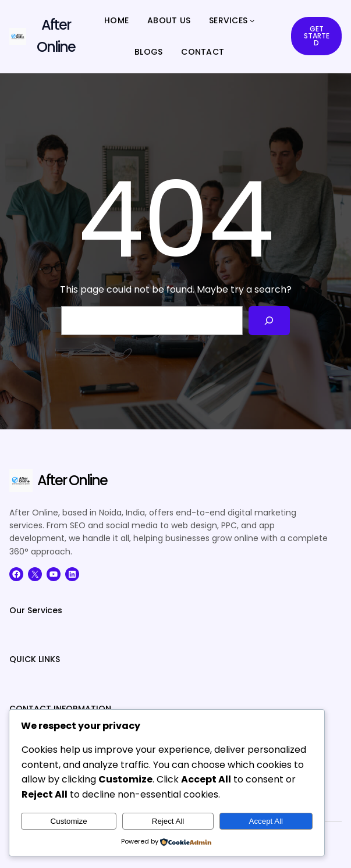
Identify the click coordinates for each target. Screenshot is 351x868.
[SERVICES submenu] (252, 20)
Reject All (168, 821)
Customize (69, 821)
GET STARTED (317, 36)
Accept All (266, 821)
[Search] (269, 320)
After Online (72, 480)
